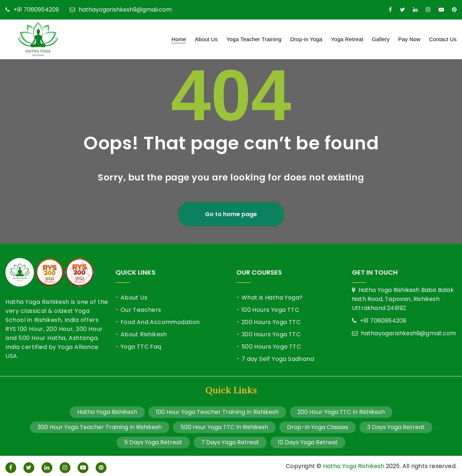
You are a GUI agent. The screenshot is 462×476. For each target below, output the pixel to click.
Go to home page (231, 214)
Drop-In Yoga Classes (318, 427)
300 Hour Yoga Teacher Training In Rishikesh (100, 427)
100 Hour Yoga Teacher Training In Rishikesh (217, 412)
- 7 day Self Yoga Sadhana (275, 359)
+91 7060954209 (32, 10)
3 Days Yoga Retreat (396, 427)
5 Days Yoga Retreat (153, 442)
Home (179, 39)
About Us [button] (206, 39)
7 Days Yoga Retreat (230, 442)
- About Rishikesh (141, 334)
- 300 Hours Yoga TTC (269, 334)
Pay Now (409, 39)
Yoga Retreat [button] (347, 39)
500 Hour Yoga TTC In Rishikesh (224, 427)
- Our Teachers (138, 310)
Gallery (381, 39)
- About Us (131, 298)
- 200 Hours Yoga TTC (269, 322)
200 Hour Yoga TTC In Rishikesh (341, 412)
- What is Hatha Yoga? (269, 298)
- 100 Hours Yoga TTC (268, 310)
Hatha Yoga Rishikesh (107, 412)
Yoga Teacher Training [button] (254, 39)
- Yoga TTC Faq (138, 347)
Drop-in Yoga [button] (306, 39)
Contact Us (443, 39)
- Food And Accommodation (158, 322)
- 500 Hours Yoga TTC (269, 347)
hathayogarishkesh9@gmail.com (121, 10)
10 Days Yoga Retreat (308, 442)
